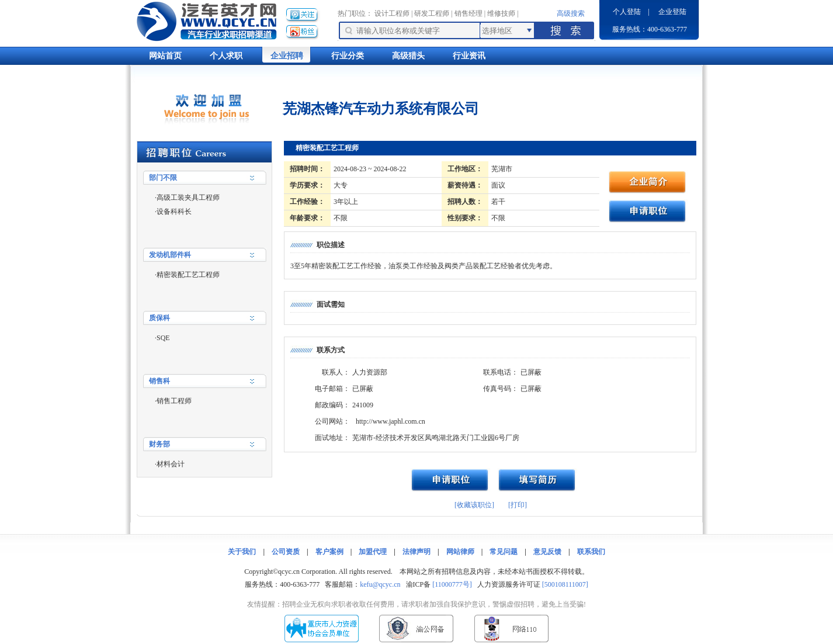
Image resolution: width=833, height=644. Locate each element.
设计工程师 (392, 13)
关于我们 (242, 552)
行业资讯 (469, 56)
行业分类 (348, 56)
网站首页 (165, 56)
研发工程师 (432, 13)
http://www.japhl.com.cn (391, 421)
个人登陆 (627, 12)
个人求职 (226, 56)
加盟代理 (373, 552)
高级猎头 (408, 56)
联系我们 (591, 552)
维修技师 (501, 13)
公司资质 (286, 552)
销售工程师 (174, 401)
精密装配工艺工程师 (188, 275)
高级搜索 (571, 13)
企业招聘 (287, 56)
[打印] (518, 505)
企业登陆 (672, 12)
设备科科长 (174, 212)
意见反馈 (547, 552)
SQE (163, 338)
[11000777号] (452, 584)
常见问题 (504, 552)
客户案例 (329, 552)
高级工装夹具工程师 (188, 198)
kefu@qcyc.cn (380, 584)
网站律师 (460, 552)
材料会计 (171, 464)
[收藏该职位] (474, 505)
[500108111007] (565, 584)
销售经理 (468, 13)
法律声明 (416, 552)
